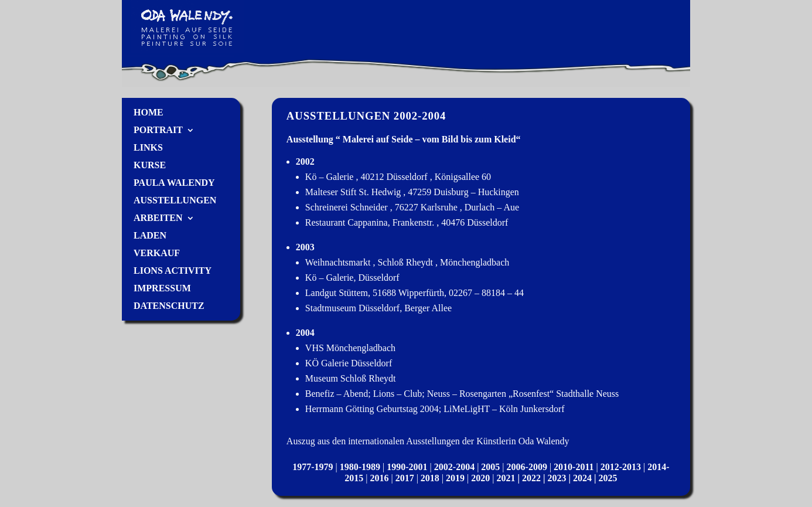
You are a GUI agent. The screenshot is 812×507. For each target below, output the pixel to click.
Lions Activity (173, 271)
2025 (608, 478)
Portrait (158, 130)
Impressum (162, 289)
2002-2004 (454, 467)
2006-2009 (527, 467)
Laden (150, 236)
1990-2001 (407, 467)
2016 (379, 478)
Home (149, 113)
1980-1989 (360, 467)
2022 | (535, 478)
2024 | (586, 478)
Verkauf (157, 253)
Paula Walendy (174, 183)
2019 (455, 478)
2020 (480, 478)
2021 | (509, 478)
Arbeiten (158, 218)
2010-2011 (574, 467)
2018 (430, 478)
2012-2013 (621, 467)
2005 (490, 467)
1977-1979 (313, 467)
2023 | (561, 478)
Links (148, 148)
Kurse (150, 166)
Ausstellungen (175, 201)
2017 (405, 478)
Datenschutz (169, 306)
